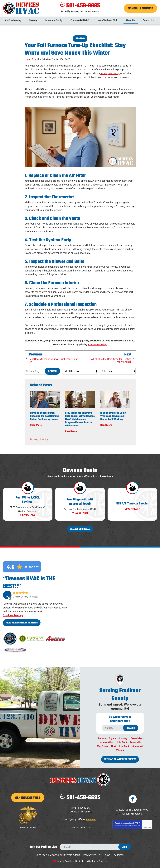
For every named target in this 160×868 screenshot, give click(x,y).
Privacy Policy (125, 824)
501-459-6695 (80, 6)
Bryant (112, 738)
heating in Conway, (111, 73)
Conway (35, 439)
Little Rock (121, 741)
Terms (149, 826)
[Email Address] (95, 846)
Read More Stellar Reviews (22, 622)
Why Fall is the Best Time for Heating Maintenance (111, 360)
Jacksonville (105, 741)
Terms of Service (134, 824)
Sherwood (115, 749)
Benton (101, 738)
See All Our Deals (80, 529)
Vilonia (127, 749)
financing (91, 818)
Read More (36, 425)
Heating (80, 39)
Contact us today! (98, 344)
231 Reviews (32, 566)
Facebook (133, 798)
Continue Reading (13, 615)
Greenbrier (137, 738)
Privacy (145, 826)
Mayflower (109, 745)
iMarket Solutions (66, 860)
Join (125, 846)
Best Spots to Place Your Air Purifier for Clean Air (53, 360)
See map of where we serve (120, 758)
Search (52, 371)
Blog (34, 59)
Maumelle (136, 741)
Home (27, 59)
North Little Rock (127, 745)
